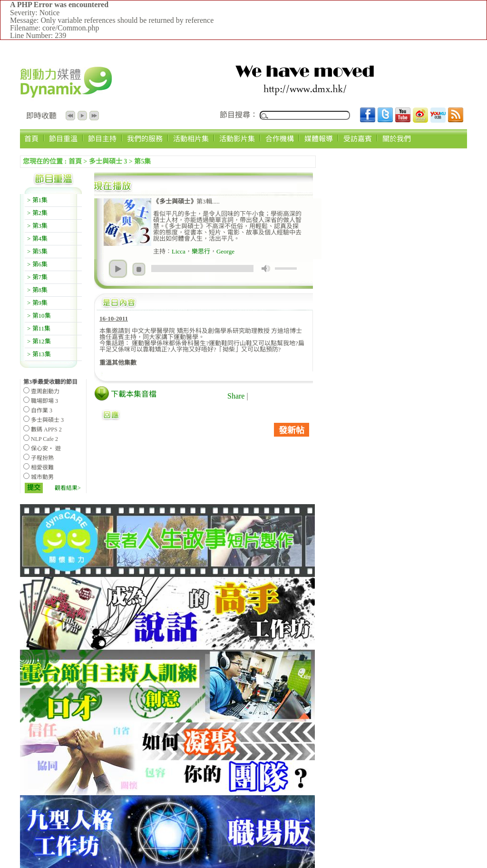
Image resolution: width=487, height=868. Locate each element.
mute (266, 268)
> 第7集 (37, 277)
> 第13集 (39, 354)
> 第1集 (37, 200)
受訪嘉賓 (358, 139)
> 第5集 (37, 251)
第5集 (142, 161)
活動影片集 (237, 139)
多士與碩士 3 (108, 161)
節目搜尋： (239, 115)
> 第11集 (39, 328)
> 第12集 (39, 341)
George (225, 251)
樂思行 (201, 251)
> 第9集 (37, 303)
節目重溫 (63, 139)
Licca (179, 251)
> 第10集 (39, 316)
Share (236, 396)
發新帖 (292, 430)
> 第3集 (37, 226)
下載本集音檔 (134, 394)
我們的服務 (145, 139)
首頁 (31, 139)
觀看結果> (68, 488)
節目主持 (102, 139)
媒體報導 (319, 139)
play (118, 269)
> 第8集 (37, 290)
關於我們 (397, 139)
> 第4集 (37, 239)
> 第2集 (37, 213)
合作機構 (280, 139)
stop (139, 269)
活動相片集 (191, 139)
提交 (34, 488)
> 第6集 (37, 264)
